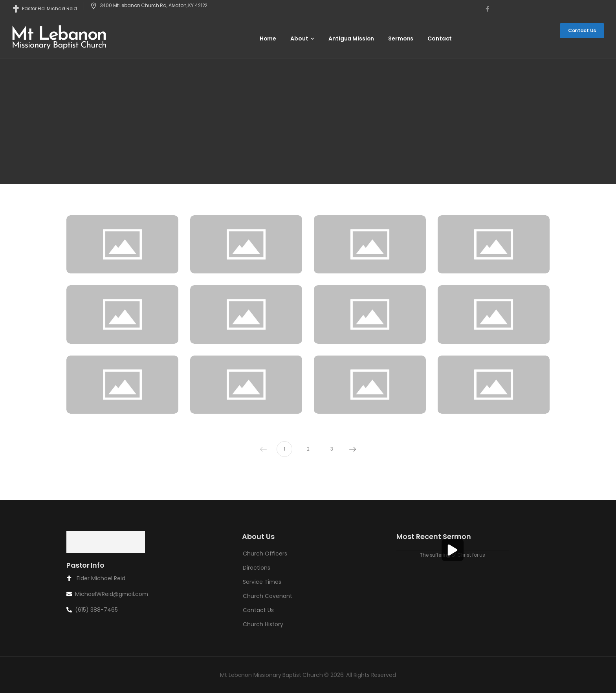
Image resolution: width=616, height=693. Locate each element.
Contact (440, 38)
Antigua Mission (351, 38)
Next (351, 449)
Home (268, 38)
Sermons (401, 38)
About (299, 38)
